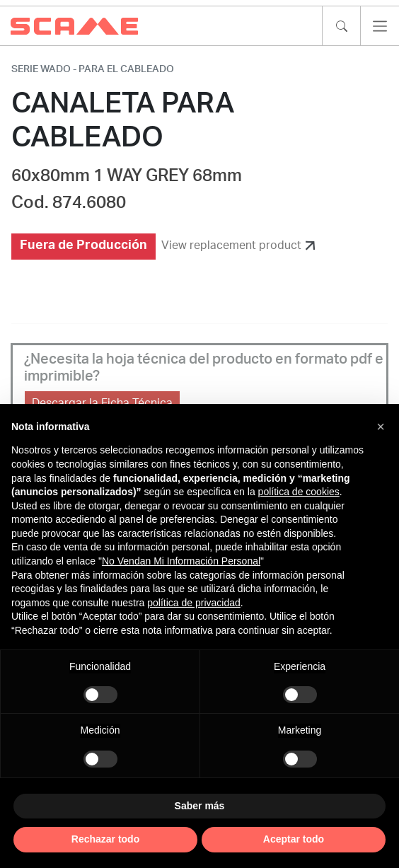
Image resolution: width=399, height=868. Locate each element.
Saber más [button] (200, 806)
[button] (381, 427)
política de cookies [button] (299, 492)
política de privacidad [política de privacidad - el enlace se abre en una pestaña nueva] (194, 603)
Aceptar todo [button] (294, 839)
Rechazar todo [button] (105, 839)
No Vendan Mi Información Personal (181, 561)
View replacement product (231, 245)
